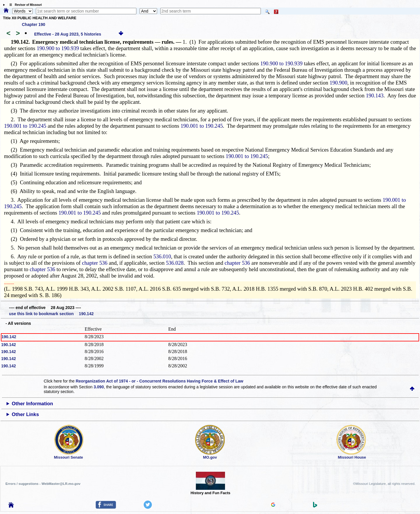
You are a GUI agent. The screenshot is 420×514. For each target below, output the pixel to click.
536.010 (162, 256)
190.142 (9, 337)
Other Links (25, 414)
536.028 (175, 263)
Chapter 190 (34, 24)
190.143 (375, 95)
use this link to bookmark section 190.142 (51, 314)
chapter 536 (95, 263)
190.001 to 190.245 (25, 126)
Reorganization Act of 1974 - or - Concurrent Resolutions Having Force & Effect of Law (160, 381)
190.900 (339, 83)
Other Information (32, 404)
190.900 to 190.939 (58, 48)
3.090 (99, 387)
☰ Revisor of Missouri (24, 5)
